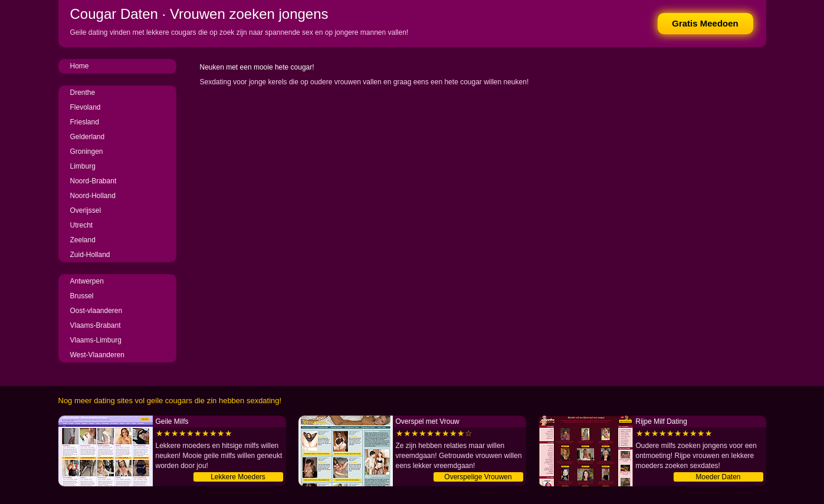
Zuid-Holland (90, 255)
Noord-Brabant (93, 181)
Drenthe (83, 93)
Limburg (83, 166)
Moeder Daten (718, 477)
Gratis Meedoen (705, 23)
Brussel (82, 296)
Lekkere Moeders (238, 477)
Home (80, 66)
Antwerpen (87, 281)
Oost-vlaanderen (96, 311)
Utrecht (82, 225)
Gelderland (88, 137)
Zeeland (83, 240)
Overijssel (86, 210)
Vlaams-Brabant (96, 325)
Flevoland (86, 107)
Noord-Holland (93, 196)
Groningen (87, 151)
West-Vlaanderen (98, 355)
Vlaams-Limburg (96, 340)
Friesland (85, 122)
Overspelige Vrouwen (478, 477)
